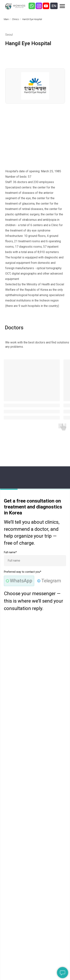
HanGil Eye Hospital (32, 19)
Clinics (15, 19)
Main (6, 19)
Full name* (10, 552)
